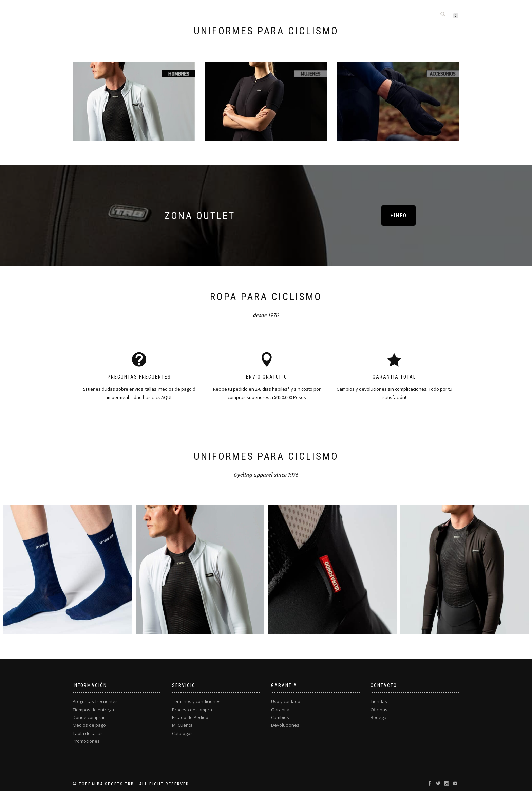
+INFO (398, 215)
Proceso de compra (192, 710)
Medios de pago (89, 725)
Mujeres (270, 14)
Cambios (280, 717)
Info (384, 14)
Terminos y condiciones (196, 701)
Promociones (86, 741)
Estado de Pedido (190, 717)
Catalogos (182, 733)
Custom (356, 14)
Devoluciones (285, 725)
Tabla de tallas (88, 733)
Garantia (280, 710)
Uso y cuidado (286, 701)
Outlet (325, 14)
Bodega (378, 717)
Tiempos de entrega (93, 710)
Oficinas (379, 710)
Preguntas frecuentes (95, 701)
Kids (298, 14)
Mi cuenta (415, 14)
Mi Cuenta (182, 725)
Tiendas (379, 701)
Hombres (235, 14)
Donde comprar (89, 717)
